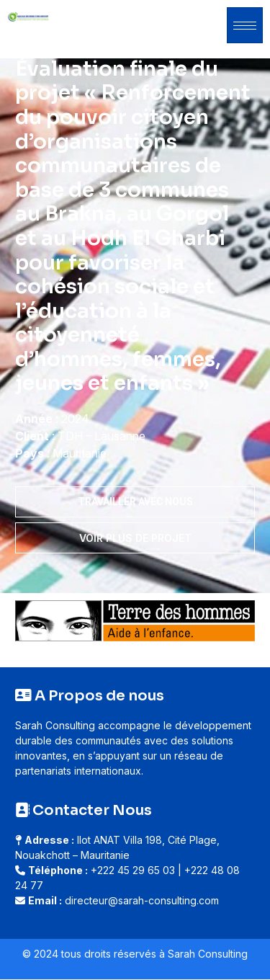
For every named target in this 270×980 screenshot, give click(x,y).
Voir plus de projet (135, 538)
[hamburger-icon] (245, 25)
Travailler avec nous (135, 502)
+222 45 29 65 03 (133, 870)
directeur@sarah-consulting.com (142, 900)
